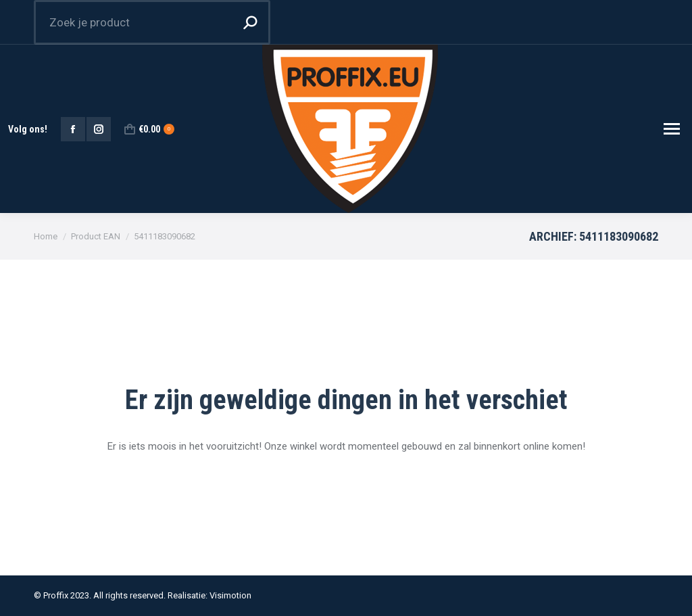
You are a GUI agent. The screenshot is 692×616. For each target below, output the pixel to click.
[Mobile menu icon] (672, 129)
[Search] (152, 22)
